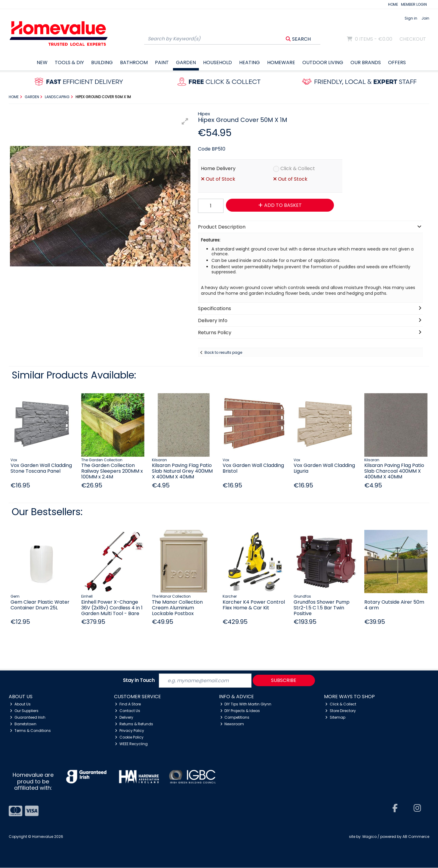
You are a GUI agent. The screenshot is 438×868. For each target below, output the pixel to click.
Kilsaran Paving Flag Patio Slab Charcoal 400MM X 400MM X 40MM (394, 471)
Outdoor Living (323, 62)
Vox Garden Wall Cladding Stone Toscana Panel (41, 468)
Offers (397, 62)
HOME (393, 4)
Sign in (411, 18)
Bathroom (134, 62)
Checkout (413, 39)
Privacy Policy (130, 731)
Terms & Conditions (30, 731)
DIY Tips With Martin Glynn (246, 704)
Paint (162, 62)
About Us (20, 704)
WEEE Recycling (131, 744)
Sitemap (335, 717)
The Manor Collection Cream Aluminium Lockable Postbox (177, 608)
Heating (250, 62)
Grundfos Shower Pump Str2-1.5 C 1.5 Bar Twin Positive (322, 608)
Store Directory (341, 711)
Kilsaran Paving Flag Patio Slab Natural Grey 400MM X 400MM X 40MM (182, 471)
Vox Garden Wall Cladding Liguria (324, 468)
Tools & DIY (69, 62)
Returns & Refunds (134, 724)
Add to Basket (280, 205)
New (42, 62)
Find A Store (128, 704)
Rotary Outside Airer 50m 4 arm (394, 605)
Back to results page (223, 352)
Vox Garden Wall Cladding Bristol (253, 468)
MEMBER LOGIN (414, 4)
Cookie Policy (129, 737)
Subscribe (284, 680)
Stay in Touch (139, 681)
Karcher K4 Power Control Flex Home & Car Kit (254, 605)
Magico (370, 837)
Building (102, 62)
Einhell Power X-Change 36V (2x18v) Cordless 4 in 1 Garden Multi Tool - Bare (112, 608)
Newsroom (232, 724)
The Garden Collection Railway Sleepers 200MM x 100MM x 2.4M (112, 471)
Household (217, 62)
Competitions (235, 717)
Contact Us (128, 711)
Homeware (281, 62)
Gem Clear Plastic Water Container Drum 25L (40, 605)
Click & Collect (298, 168)
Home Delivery (218, 168)
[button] (185, 121)
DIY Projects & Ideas (240, 711)
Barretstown (23, 724)
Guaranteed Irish (28, 717)
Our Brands (366, 62)
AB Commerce (416, 837)
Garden (186, 62)
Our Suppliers (24, 711)
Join (425, 18)
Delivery (124, 717)
